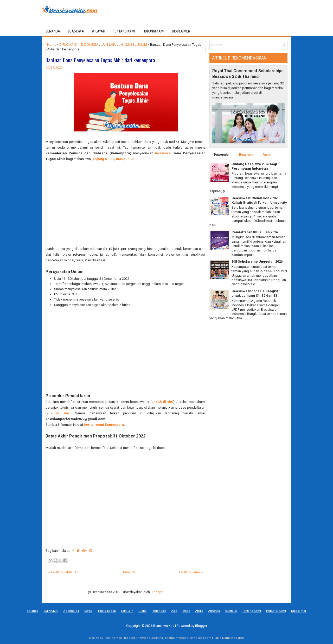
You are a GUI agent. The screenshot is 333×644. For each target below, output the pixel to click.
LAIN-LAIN (108, 45)
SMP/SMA (50, 611)
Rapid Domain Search (229, 638)
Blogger (156, 592)
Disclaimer (299, 611)
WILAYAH (98, 31)
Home (52, 45)
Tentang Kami (251, 611)
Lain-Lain (127, 611)
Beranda (53, 31)
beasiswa (163, 153)
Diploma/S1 (71, 611)
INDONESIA (90, 45)
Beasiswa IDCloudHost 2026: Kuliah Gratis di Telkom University (259, 200)
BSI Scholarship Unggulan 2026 (257, 261)
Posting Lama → (192, 572)
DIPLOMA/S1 (69, 45)
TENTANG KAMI (124, 31)
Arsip (267, 155)
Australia (231, 611)
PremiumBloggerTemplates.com (188, 638)
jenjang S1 (100, 159)
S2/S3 (130, 45)
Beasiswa (246, 155)
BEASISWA (76, 31)
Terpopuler (222, 155)
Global (143, 611)
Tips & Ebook (107, 611)
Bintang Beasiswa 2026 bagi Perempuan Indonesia (254, 166)
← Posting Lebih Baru (63, 572)
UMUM (142, 45)
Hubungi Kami (276, 611)
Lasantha (157, 638)
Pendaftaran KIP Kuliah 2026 (255, 232)
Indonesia (159, 611)
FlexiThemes (113, 638)
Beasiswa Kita (164, 626)
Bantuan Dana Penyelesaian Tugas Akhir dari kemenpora (100, 60)
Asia (174, 611)
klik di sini (58, 413)
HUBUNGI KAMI (153, 31)
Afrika (199, 611)
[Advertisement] (126, 204)
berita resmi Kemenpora (104, 425)
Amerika (214, 611)
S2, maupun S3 (122, 159)
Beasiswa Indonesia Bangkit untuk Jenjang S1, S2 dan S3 (255, 293)
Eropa (186, 611)
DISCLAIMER (181, 31)
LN (121, 45)
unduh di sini (162, 402)
